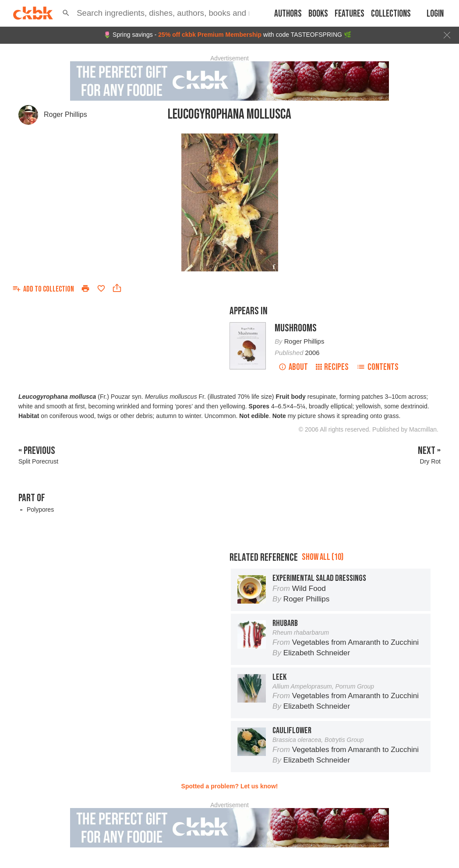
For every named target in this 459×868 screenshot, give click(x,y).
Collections (391, 14)
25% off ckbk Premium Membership (210, 35)
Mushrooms (296, 328)
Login (435, 14)
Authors (288, 14)
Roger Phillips (65, 114)
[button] (66, 13)
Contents (378, 367)
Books (318, 14)
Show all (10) (323, 557)
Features (350, 14)
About (293, 367)
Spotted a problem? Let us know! (230, 786)
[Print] (85, 288)
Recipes (332, 367)
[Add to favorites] (101, 288)
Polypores (40, 510)
